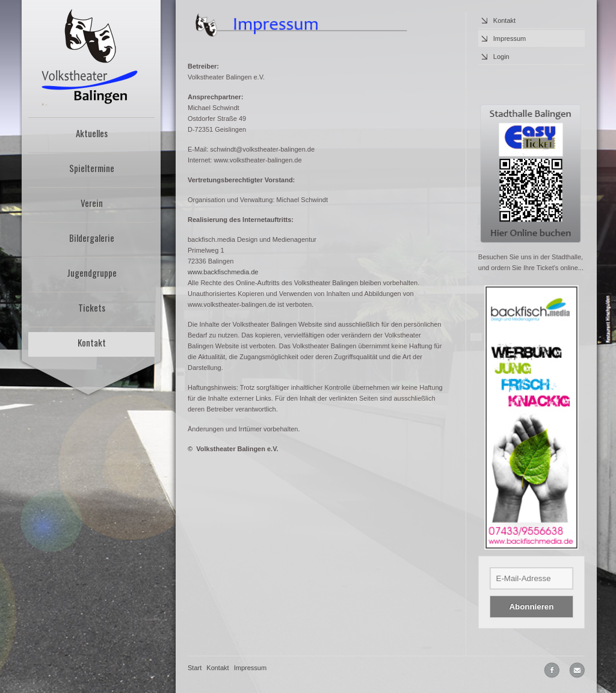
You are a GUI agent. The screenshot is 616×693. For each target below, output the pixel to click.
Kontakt (92, 342)
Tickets (92, 307)
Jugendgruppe (92, 273)
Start (195, 668)
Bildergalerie (92, 238)
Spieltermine (92, 168)
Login (501, 57)
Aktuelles (92, 133)
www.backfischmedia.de (223, 272)
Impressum (510, 38)
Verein (92, 203)
